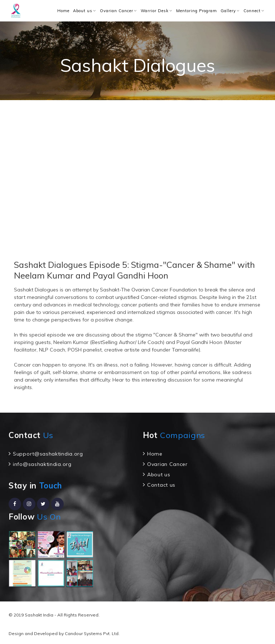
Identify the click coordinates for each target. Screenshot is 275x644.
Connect (252, 11)
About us (83, 11)
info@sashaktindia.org (42, 464)
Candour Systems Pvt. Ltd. (92, 633)
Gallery (228, 11)
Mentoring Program (197, 11)
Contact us (161, 485)
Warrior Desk (155, 11)
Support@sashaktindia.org (48, 454)
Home (63, 11)
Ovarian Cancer (117, 11)
